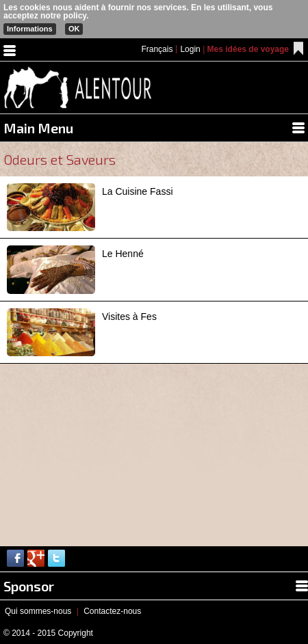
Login (190, 49)
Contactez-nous (112, 611)
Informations (30, 29)
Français (157, 49)
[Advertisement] (103, 449)
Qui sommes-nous (38, 611)
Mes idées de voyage (248, 49)
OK (74, 29)
